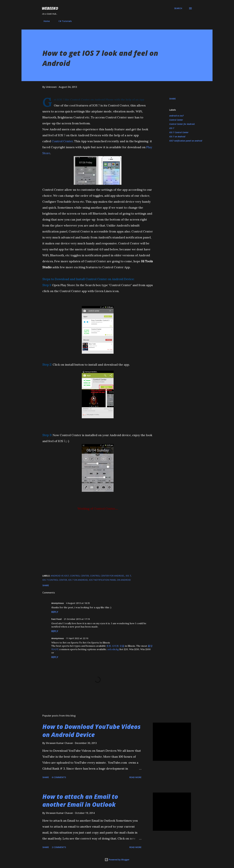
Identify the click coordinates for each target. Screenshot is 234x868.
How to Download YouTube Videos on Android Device (91, 731)
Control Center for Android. (182, 124)
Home (45, 21)
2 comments (59, 847)
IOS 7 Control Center (179, 132)
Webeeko (50, 8)
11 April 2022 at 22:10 (77, 638)
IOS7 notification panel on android (186, 141)
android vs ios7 (176, 116)
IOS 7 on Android (177, 137)
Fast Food (56, 619)
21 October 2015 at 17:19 (77, 619)
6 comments (59, 777)
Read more (135, 777)
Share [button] (173, 99)
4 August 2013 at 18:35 (78, 603)
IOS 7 (172, 128)
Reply (55, 612)
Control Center (62, 141)
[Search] (178, 8)
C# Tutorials (63, 21)
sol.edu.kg (113, 649)
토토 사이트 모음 (115, 646)
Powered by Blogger (117, 860)
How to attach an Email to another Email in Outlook (80, 800)
